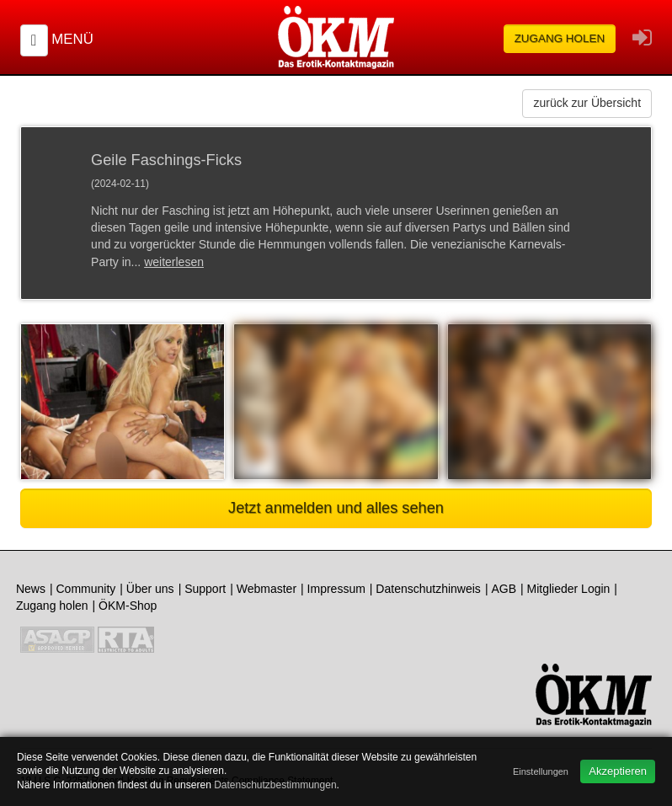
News (31, 589)
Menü (72, 39)
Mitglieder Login (569, 589)
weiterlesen (174, 262)
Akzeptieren (618, 771)
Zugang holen (560, 38)
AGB (504, 589)
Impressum (336, 589)
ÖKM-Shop (128, 606)
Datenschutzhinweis (428, 589)
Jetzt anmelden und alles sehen (336, 508)
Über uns (150, 589)
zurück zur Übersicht (587, 103)
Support (205, 589)
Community (85, 589)
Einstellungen (541, 771)
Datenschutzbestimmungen (275, 785)
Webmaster (267, 589)
